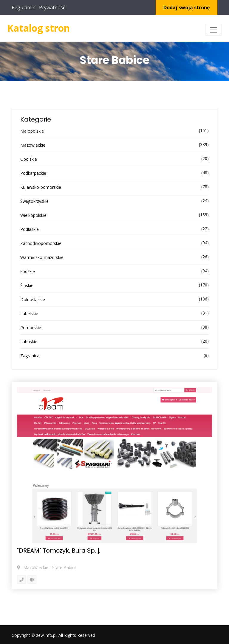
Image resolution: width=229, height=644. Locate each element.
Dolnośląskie (33, 299)
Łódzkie (28, 271)
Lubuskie (29, 342)
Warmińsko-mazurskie (42, 257)
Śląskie (27, 285)
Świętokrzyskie (34, 201)
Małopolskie (32, 131)
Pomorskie (31, 328)
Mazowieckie (33, 145)
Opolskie (29, 159)
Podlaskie (30, 229)
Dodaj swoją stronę (187, 7)
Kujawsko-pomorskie (41, 187)
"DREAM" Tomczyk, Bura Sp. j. (59, 551)
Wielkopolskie (33, 215)
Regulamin (24, 7)
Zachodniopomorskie (41, 243)
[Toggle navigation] (213, 30)
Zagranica (30, 356)
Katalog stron (38, 28)
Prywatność (52, 7)
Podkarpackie (33, 173)
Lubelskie (29, 313)
